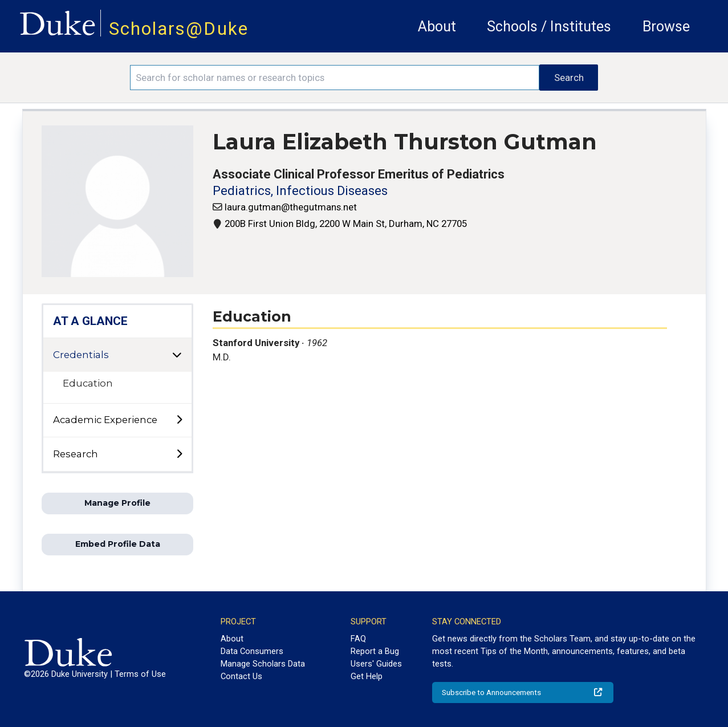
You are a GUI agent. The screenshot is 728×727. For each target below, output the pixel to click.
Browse (666, 27)
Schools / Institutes (549, 27)
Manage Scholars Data (263, 664)
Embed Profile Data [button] (118, 544)
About (437, 27)
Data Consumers (252, 651)
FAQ (358, 639)
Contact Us (241, 676)
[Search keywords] (335, 78)
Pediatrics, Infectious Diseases (300, 191)
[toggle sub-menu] (179, 420)
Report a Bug (375, 651)
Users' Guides (376, 664)
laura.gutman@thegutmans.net (291, 207)
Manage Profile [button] (117, 503)
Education (88, 383)
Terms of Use (140, 674)
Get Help (367, 676)
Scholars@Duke (179, 29)
